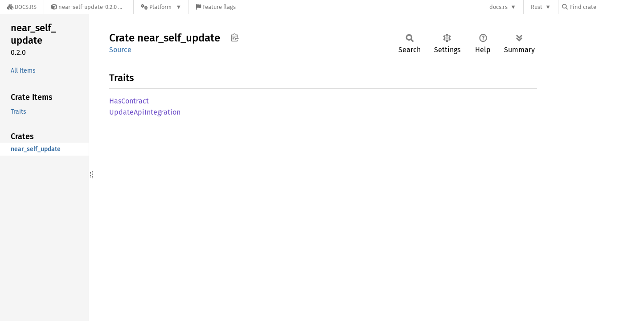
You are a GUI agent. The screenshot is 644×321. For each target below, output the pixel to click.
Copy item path (235, 37)
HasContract (129, 101)
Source (120, 50)
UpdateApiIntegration (145, 112)
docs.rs (498, 7)
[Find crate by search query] (607, 7)
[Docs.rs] (22, 7)
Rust (537, 7)
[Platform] (161, 7)
